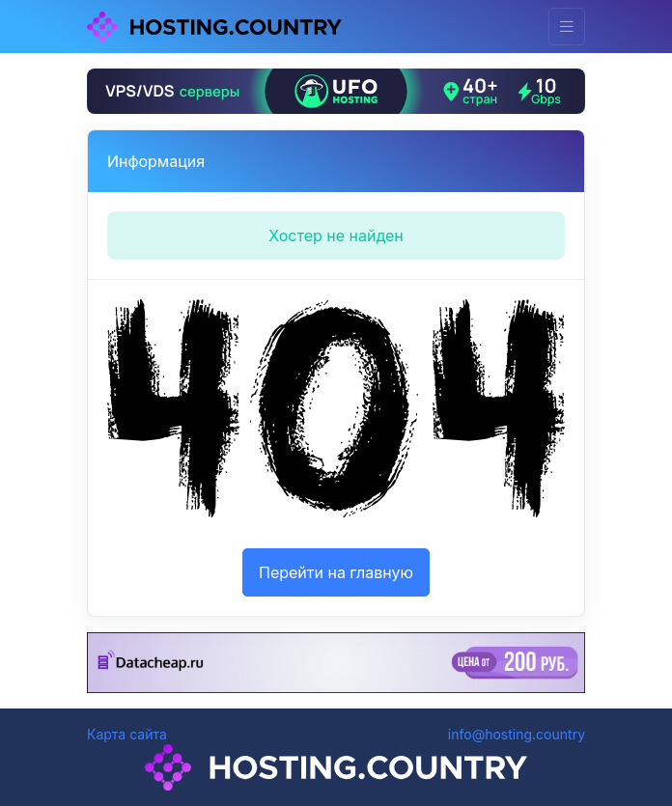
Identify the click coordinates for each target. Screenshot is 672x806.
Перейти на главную (336, 572)
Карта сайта (127, 734)
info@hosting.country (517, 734)
